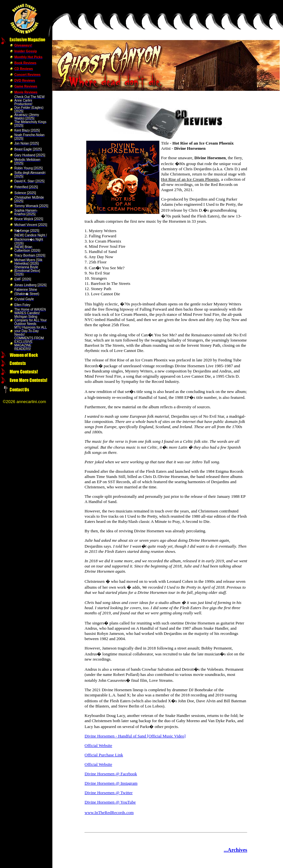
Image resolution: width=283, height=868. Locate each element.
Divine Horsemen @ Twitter (109, 793)
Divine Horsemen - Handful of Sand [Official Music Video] (135, 736)
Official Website (98, 745)
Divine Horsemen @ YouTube (110, 802)
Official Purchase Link (104, 755)
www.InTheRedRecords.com (109, 812)
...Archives (236, 850)
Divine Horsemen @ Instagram (111, 783)
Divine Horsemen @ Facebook (111, 774)
